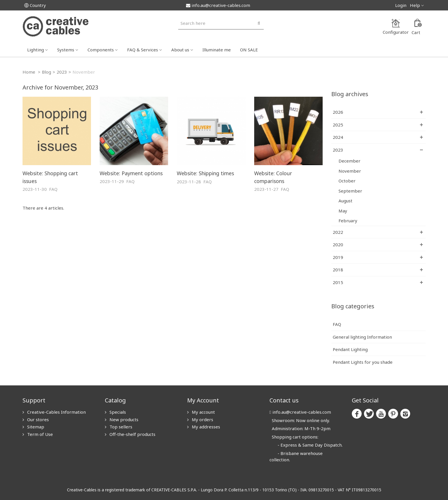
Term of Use (39, 434)
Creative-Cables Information (56, 412)
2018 (338, 270)
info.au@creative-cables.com (218, 5)
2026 (338, 112)
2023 (62, 72)
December (350, 161)
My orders (202, 419)
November (350, 171)
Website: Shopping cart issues (50, 177)
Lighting (36, 50)
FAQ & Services (143, 50)
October (347, 181)
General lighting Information (362, 337)
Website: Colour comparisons (273, 177)
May (343, 211)
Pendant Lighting (350, 349)
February (348, 221)
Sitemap (35, 427)
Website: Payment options (131, 173)
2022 (338, 232)
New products (123, 419)
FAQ (53, 189)
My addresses (205, 427)
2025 (338, 125)
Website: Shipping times (205, 173)
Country (35, 5)
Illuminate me (217, 50)
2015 (338, 282)
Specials (117, 412)
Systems (66, 50)
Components (101, 50)
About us (180, 50)
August (345, 201)
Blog (47, 72)
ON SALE (249, 50)
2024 (338, 137)
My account (203, 412)
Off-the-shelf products (132, 434)
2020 (338, 245)
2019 (338, 257)
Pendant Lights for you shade (363, 362)
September (350, 191)
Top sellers (120, 427)
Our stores (37, 419)
